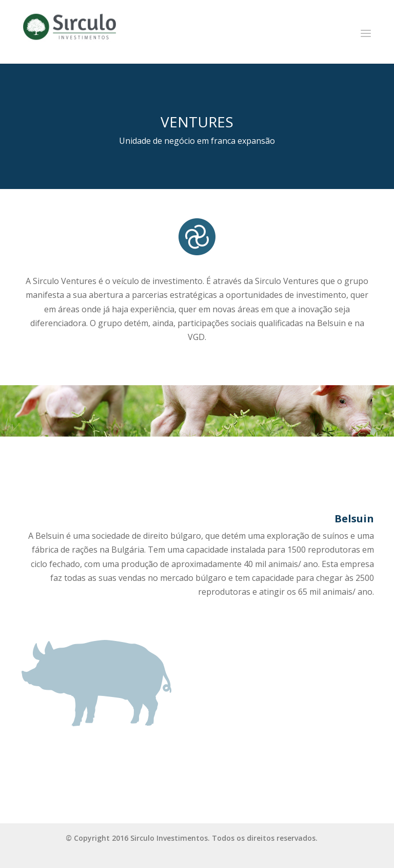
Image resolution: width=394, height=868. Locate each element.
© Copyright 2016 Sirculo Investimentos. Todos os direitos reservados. (192, 838)
